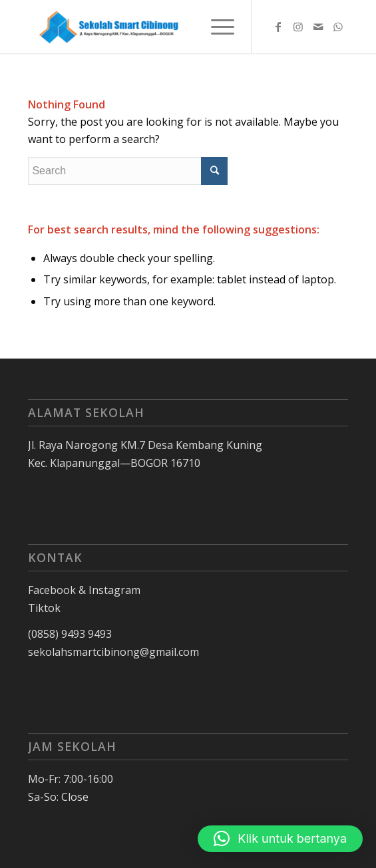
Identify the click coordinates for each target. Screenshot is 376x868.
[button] (280, 839)
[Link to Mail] (318, 27)
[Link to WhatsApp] (338, 27)
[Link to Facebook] (278, 27)
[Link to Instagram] (298, 27)
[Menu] (216, 27)
